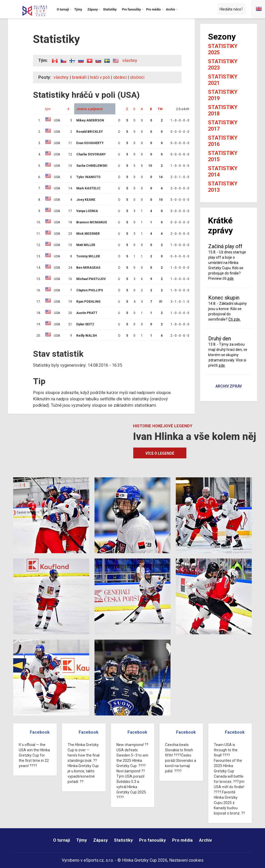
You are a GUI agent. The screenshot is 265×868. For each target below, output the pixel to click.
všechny (130, 60)
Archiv (205, 840)
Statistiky (123, 840)
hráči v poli (100, 77)
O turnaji (61, 840)
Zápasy (100, 840)
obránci (120, 77)
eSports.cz (94, 860)
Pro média (182, 840)
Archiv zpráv (229, 386)
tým (48, 109)
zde (230, 278)
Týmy (82, 840)
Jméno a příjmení (89, 109)
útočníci (137, 77)
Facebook (40, 732)
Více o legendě (160, 453)
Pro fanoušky (152, 840)
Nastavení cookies (186, 860)
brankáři (79, 77)
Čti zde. (235, 319)
